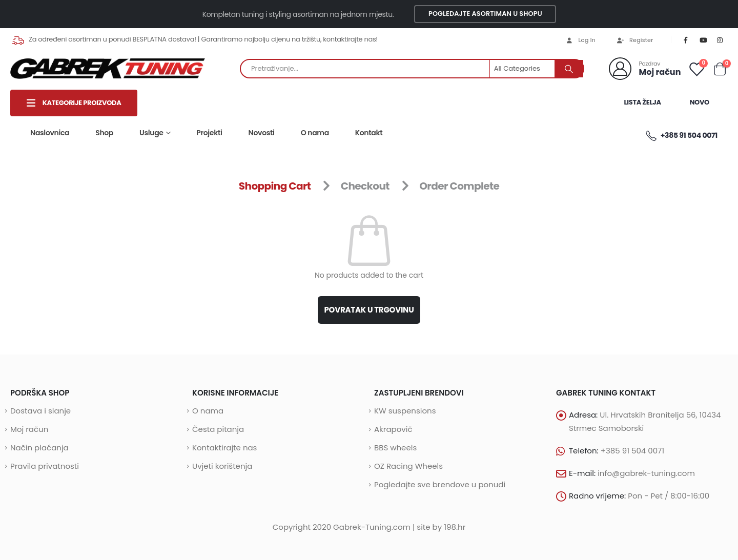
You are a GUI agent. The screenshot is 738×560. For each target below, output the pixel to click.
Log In (581, 40)
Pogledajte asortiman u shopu (485, 14)
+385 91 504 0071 (681, 136)
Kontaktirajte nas (224, 448)
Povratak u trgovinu (369, 310)
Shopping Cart (275, 186)
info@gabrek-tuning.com (646, 473)
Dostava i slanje (40, 411)
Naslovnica (50, 133)
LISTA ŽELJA (642, 102)
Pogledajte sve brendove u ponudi (440, 484)
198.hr (455, 527)
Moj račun (29, 429)
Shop (104, 133)
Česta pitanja (218, 429)
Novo (700, 102)
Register (634, 40)
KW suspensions (405, 411)
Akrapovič (393, 429)
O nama (315, 133)
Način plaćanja (39, 448)
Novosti (262, 133)
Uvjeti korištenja (222, 466)
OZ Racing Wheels (408, 466)
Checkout (365, 186)
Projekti (209, 133)
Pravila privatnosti (45, 466)
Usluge (151, 133)
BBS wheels (395, 448)
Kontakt (369, 133)
